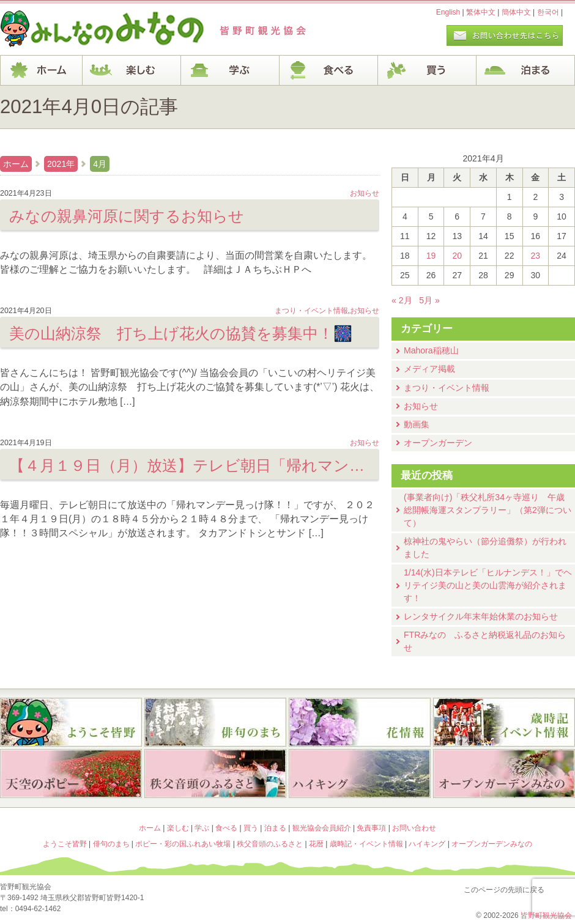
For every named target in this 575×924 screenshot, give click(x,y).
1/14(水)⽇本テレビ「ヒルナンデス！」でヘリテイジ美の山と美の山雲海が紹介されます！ (488, 585)
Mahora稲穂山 (431, 350)
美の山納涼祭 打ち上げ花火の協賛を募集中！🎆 (181, 333)
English (448, 12)
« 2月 (402, 300)
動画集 (417, 424)
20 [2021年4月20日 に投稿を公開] (457, 256)
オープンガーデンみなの (504, 775)
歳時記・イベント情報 (504, 722)
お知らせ (421, 406)
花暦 (360, 722)
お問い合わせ (414, 828)
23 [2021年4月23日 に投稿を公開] (536, 256)
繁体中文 (481, 12)
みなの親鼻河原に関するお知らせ (127, 216)
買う (427, 70)
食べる (329, 70)
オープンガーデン (438, 443)
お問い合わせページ (505, 35)
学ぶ (230, 70)
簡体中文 (516, 12)
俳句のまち (215, 722)
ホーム (41, 70)
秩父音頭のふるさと (215, 775)
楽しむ (132, 70)
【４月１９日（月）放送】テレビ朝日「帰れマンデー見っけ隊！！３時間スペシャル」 (190, 465)
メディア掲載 (429, 369)
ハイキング (360, 775)
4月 (100, 164)
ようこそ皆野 (71, 722)
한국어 (548, 12)
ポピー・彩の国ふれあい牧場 (71, 775)
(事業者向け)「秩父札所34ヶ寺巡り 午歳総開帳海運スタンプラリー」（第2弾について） (488, 510)
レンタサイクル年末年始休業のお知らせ (481, 616)
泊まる (526, 70)
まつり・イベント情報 (447, 388)
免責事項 (371, 828)
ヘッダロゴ (83, 29)
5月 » (429, 300)
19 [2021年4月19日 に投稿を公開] (431, 256)
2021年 (61, 164)
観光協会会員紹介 (322, 828)
